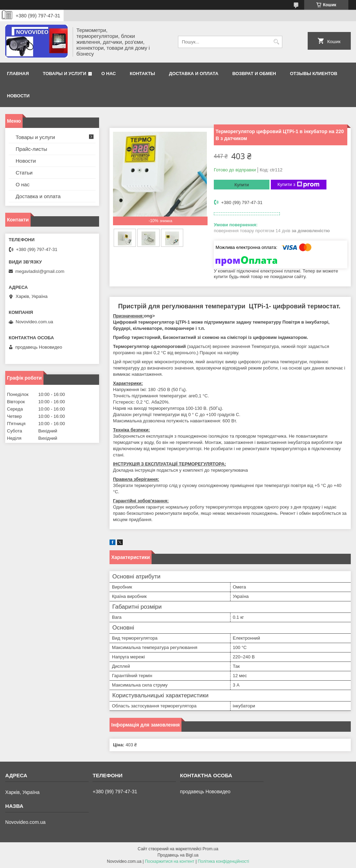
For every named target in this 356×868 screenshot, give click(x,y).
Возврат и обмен (254, 74)
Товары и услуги (64, 74)
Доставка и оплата (194, 74)
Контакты (142, 74)
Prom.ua (211, 849)
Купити (242, 185)
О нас (109, 74)
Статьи (24, 173)
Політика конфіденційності (224, 861)
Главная (18, 74)
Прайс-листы (31, 149)
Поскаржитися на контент (170, 861)
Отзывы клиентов (314, 74)
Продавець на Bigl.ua (178, 855)
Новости (18, 96)
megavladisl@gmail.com (40, 271)
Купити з (298, 185)
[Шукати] (276, 42)
